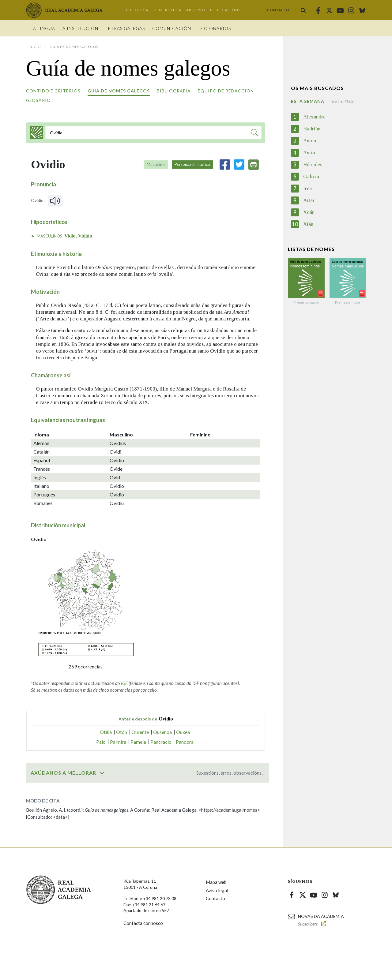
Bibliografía (174, 91)
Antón (310, 141)
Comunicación (172, 28)
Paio (101, 742)
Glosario (38, 100)
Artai (309, 200)
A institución (80, 28)
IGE (124, 683)
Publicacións (225, 10)
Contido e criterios (53, 91)
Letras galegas (125, 28)
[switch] (102, 773)
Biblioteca (137, 10)
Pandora (185, 742)
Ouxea (183, 732)
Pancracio (161, 742)
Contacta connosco (143, 923)
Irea (307, 188)
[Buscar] (254, 133)
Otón (122, 732)
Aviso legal (217, 890)
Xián (308, 224)
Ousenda (162, 732)
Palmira (118, 742)
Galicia (311, 176)
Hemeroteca (167, 10)
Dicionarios (215, 28)
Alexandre (314, 117)
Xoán (309, 212)
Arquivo (196, 10)
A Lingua (44, 28)
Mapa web (216, 882)
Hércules (313, 165)
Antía (309, 153)
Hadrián (312, 129)
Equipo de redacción (226, 91)
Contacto (278, 10)
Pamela (138, 742)
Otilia (106, 732)
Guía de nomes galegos (119, 91)
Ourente (140, 732)
